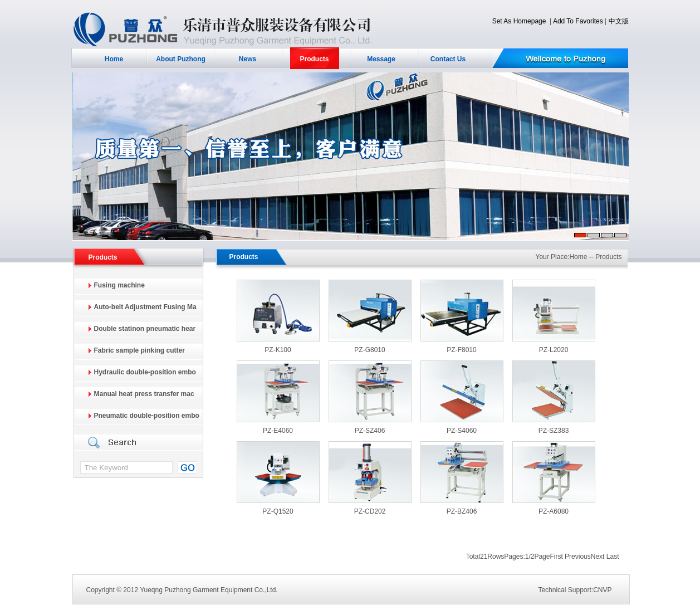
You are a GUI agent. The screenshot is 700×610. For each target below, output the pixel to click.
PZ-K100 (278, 350)
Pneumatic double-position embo (147, 416)
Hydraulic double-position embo (145, 372)
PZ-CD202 (370, 511)
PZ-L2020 (554, 350)
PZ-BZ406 (462, 511)
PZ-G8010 (369, 350)
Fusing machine (119, 285)
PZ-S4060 (462, 431)
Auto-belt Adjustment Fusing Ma (145, 307)
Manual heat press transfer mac (144, 394)
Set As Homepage (519, 21)
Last (613, 557)
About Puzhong (181, 59)
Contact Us (448, 59)
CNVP (602, 590)
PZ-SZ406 (370, 431)
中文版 (619, 21)
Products (314, 59)
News (248, 59)
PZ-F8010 (461, 350)
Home (114, 59)
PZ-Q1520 (278, 511)
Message (381, 59)
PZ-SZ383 (554, 431)
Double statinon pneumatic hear (145, 329)
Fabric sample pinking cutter (139, 350)
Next (598, 557)
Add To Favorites (578, 21)
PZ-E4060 (278, 431)
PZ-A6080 (554, 511)
